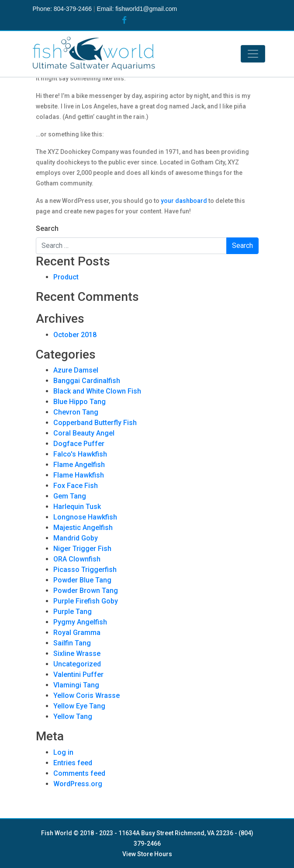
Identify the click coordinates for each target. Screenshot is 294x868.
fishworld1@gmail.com (146, 9)
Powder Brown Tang (86, 591)
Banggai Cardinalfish (87, 381)
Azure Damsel (76, 370)
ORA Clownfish (77, 559)
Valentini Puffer (78, 675)
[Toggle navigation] (253, 54)
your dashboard (184, 201)
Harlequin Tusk (77, 507)
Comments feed (79, 773)
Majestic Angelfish (83, 528)
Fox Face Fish (76, 486)
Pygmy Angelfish (80, 622)
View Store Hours (147, 854)
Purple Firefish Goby (86, 601)
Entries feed (73, 763)
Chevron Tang (76, 412)
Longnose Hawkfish (85, 517)
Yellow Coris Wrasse (86, 695)
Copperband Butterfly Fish (95, 423)
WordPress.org (78, 784)
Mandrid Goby (76, 538)
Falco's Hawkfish (80, 454)
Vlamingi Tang (76, 685)
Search (47, 228)
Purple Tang (73, 612)
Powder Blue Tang (82, 580)
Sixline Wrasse (77, 654)
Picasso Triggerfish (85, 570)
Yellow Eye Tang (79, 706)
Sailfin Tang (72, 643)
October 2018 (75, 335)
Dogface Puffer (79, 444)
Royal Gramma (77, 633)
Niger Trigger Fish (82, 549)
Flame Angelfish (79, 465)
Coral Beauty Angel (84, 433)
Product (66, 277)
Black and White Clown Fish (97, 391)
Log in (63, 752)
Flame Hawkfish (79, 475)
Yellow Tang (73, 716)
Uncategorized (77, 664)
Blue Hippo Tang (80, 402)
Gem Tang (70, 496)
